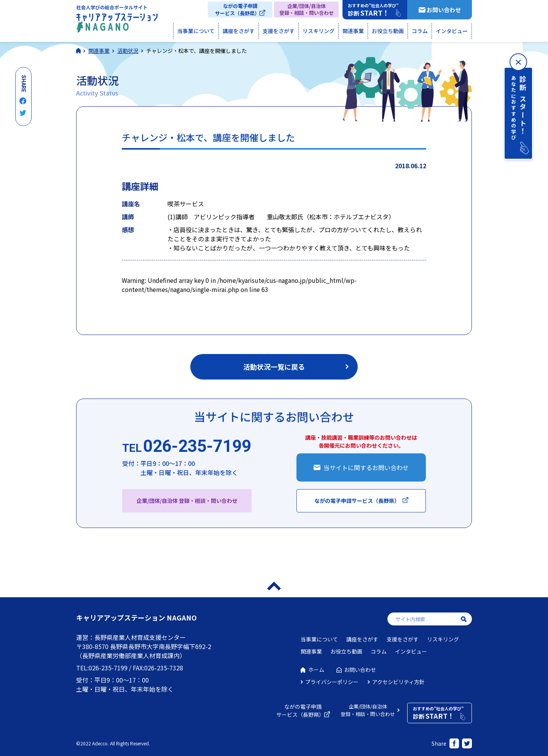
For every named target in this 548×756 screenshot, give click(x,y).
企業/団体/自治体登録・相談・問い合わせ (307, 9)
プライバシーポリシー (332, 682)
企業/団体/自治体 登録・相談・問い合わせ (187, 501)
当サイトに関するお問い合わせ (366, 467)
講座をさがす (239, 31)
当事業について (196, 31)
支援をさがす (279, 31)
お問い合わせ (444, 10)
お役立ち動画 (388, 31)
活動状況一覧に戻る (274, 367)
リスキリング (319, 31)
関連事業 (353, 31)
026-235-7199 (187, 447)
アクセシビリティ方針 (398, 682)
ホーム (316, 670)
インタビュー (452, 31)
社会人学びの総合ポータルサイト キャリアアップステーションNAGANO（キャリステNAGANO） (117, 21)
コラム (420, 31)
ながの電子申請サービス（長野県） (237, 10)
